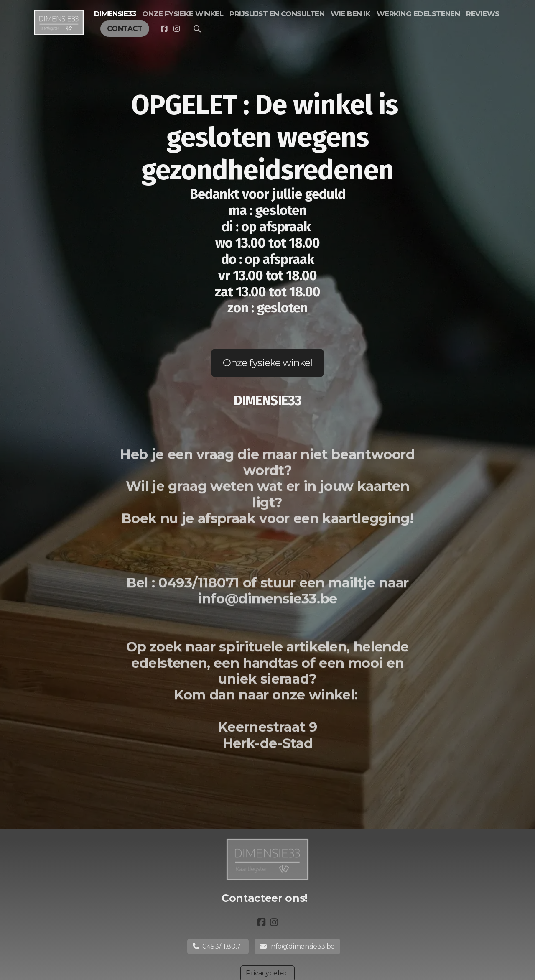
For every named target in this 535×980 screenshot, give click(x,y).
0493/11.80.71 (218, 946)
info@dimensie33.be (297, 946)
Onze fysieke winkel (268, 363)
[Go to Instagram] (176, 29)
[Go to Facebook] (164, 29)
